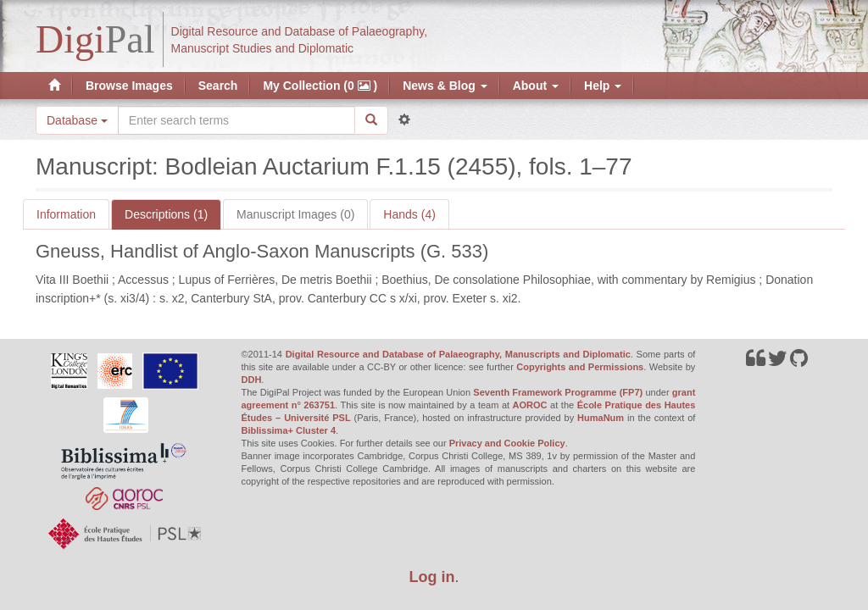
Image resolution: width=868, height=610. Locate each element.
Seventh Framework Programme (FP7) (558, 392)
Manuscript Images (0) (295, 214)
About (536, 86)
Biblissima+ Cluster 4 (289, 430)
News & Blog (445, 86)
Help (603, 86)
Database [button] (77, 120)
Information (66, 214)
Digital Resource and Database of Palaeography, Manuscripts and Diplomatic (458, 354)
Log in (432, 577)
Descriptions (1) (166, 214)
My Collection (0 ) (320, 86)
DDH (252, 380)
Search (218, 86)
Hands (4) (409, 214)
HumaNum (601, 418)
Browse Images (129, 86)
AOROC (530, 405)
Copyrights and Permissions (580, 367)
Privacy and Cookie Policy (507, 443)
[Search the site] (236, 120)
